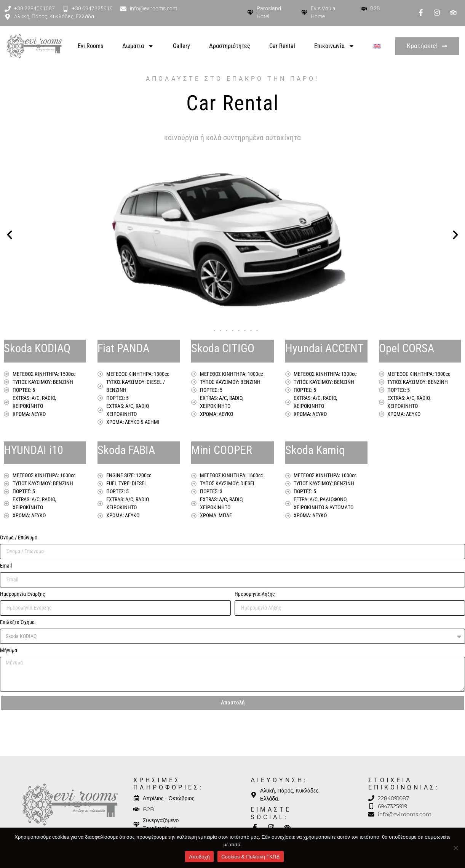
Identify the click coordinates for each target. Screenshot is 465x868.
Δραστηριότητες (230, 46)
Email (6, 566)
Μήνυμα (9, 651)
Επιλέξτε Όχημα (17, 622)
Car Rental (282, 46)
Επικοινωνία (334, 46)
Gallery (181, 46)
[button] (10, 235)
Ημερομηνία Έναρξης (23, 594)
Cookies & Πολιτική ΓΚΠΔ (251, 857)
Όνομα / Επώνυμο (19, 538)
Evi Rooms (90, 46)
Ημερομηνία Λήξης (255, 594)
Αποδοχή (199, 857)
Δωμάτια (138, 46)
